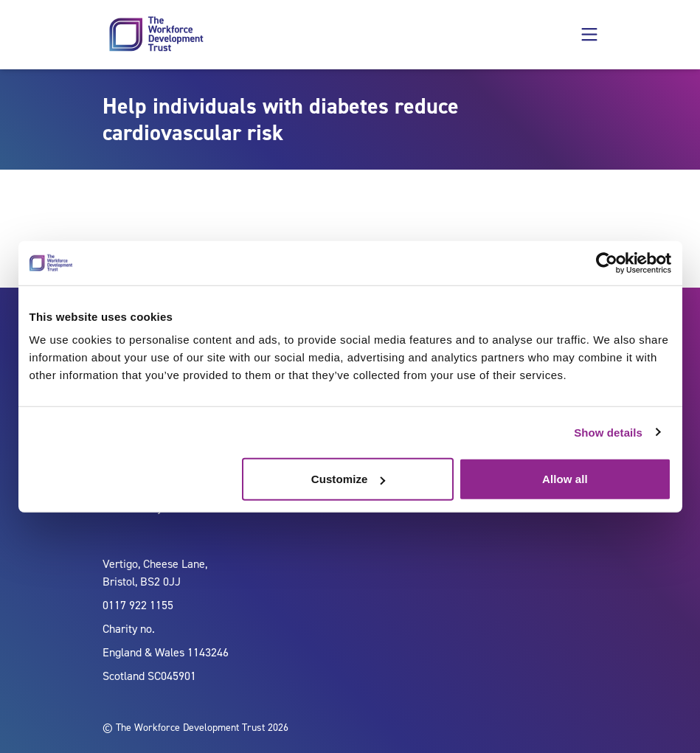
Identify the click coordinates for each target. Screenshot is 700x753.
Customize (349, 479)
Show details (608, 432)
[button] (589, 35)
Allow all (565, 479)
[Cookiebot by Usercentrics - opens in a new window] (607, 263)
